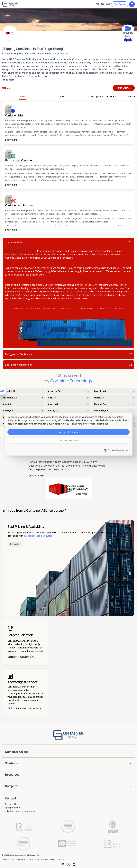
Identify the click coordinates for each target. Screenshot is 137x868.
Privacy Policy (7, 859)
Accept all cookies (69, 432)
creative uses (112, 288)
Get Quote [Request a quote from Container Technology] (124, 88)
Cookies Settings (57, 859)
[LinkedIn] (74, 865)
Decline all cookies (69, 440)
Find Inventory (13, 808)
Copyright (45, 859)
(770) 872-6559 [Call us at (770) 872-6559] (102, 4)
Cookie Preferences (116, 450)
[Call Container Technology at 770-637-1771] (6, 88)
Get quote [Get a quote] (14, 544)
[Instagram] (63, 865)
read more (9, 80)
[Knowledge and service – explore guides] (26, 692)
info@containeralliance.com (20, 811)
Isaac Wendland (10, 13)
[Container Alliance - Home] (68, 735)
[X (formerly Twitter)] (68, 865)
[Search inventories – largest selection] (26, 642)
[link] (68, 123)
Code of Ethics (33, 859)
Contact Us (11, 804)
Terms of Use (20, 859)
